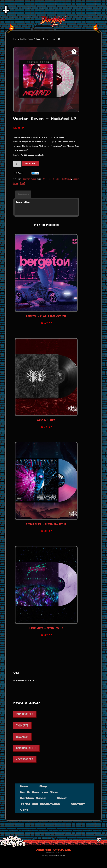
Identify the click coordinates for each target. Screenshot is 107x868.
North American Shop (39, 792)
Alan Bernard (60, 856)
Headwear (22, 737)
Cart (24, 810)
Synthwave (67, 179)
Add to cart (31, 164)
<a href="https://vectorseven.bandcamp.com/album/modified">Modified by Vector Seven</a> (46, 211)
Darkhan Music (27, 39)
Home (15, 39)
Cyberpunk (47, 179)
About (62, 798)
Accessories (25, 759)
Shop (43, 786)
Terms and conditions (40, 804)
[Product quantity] (17, 164)
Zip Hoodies (25, 714)
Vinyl (23, 183)
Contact (78, 804)
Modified (57, 179)
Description (23, 194)
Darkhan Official (53, 850)
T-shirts (22, 725)
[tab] (23, 194)
